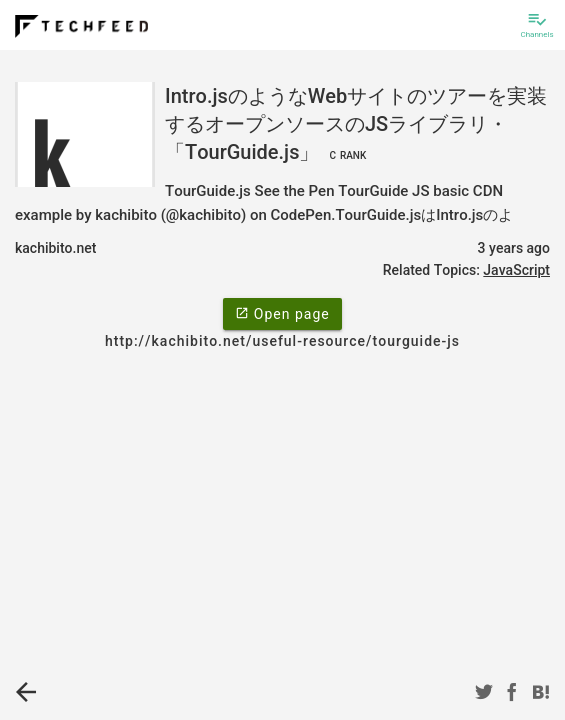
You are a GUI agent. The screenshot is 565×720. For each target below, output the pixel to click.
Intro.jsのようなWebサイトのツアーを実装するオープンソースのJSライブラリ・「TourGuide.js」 (356, 124)
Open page (282, 313)
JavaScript (516, 270)
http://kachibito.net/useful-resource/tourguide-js (282, 341)
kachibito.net (55, 248)
